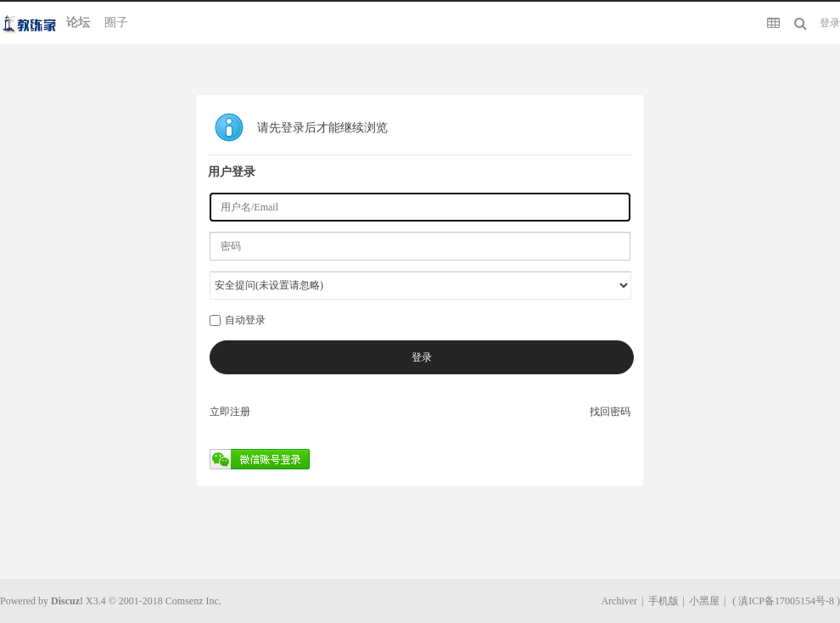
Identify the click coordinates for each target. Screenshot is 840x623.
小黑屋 (704, 601)
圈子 (116, 22)
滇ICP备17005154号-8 (786, 601)
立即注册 (230, 412)
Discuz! (67, 601)
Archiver (619, 601)
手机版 (664, 601)
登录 (830, 23)
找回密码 (610, 412)
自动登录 (238, 320)
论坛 (78, 22)
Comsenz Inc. (193, 601)
